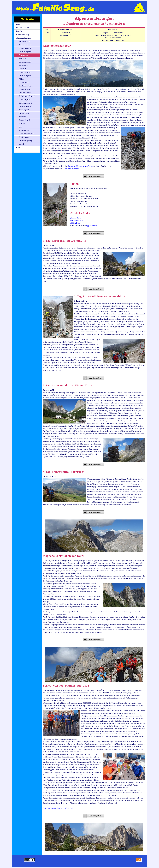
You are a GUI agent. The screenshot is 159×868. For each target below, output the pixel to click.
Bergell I (22, 124)
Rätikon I (22, 79)
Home (18, 24)
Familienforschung (23, 35)
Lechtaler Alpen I (25, 106)
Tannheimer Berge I (26, 86)
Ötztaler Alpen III (25, 72)
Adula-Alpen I (24, 110)
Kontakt (19, 31)
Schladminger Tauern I (27, 96)
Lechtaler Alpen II (25, 76)
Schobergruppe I (25, 137)
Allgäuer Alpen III (25, 45)
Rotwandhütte (76, 218)
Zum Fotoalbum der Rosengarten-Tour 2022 (58, 808)
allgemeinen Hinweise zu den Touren (80, 166)
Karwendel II (23, 65)
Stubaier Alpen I (24, 113)
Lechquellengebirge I (26, 141)
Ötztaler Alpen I (24, 120)
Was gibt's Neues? (22, 28)
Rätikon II (22, 59)
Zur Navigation (95, 176)
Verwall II (22, 69)
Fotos (18, 147)
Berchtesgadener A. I (26, 103)
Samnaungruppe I (25, 62)
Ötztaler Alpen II (25, 100)
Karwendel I (23, 117)
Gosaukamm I (24, 82)
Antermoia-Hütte (77, 220)
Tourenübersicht (24, 41)
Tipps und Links (22, 151)
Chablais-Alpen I (25, 93)
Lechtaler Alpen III (25, 52)
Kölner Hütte (76, 223)
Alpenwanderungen (23, 38)
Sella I (21, 127)
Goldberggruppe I (25, 89)
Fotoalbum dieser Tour (71, 169)
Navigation (28, 19)
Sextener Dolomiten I (26, 134)
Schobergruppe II (25, 48)
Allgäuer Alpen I (25, 130)
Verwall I (22, 144)
